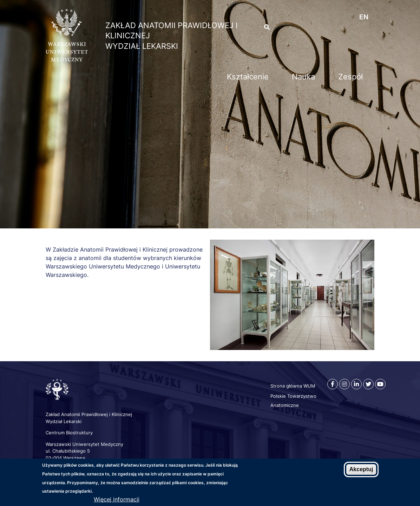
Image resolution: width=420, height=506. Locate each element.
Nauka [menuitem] (303, 77)
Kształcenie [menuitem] (248, 77)
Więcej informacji (117, 500)
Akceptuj (361, 470)
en (364, 17)
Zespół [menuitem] (350, 77)
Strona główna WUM (293, 386)
